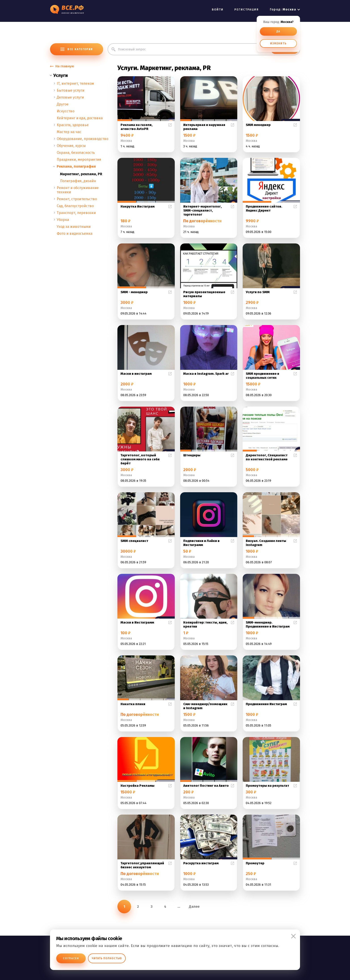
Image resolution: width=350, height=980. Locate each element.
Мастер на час (69, 132)
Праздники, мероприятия (79, 160)
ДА (278, 31)
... (179, 907)
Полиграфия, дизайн (78, 181)
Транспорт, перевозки (76, 213)
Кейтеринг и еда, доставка (80, 118)
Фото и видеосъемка (75, 234)
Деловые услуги (70, 97)
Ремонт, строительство (77, 199)
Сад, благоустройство (75, 206)
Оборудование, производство (82, 139)
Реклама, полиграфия (76, 166)
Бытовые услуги (71, 90)
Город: (283, 9)
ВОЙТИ (218, 9)
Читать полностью (107, 958)
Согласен (71, 958)
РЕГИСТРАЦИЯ (247, 9)
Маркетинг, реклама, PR (81, 174)
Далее (194, 907)
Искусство (66, 111)
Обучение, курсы (71, 146)
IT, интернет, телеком (75, 83)
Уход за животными (74, 227)
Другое (63, 104)
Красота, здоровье (73, 125)
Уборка (63, 220)
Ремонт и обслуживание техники (78, 190)
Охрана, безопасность (76, 153)
